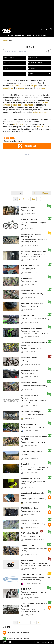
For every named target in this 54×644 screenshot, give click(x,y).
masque (21, 88)
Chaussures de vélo (36, 63)
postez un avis (19, 124)
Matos (11, 35)
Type (37, 193)
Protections (33, 68)
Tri (14, 193)
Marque (46, 193)
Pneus (6, 68)
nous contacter (47, 642)
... (28, 199)
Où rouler (36, 35)
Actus (43, 35)
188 (33, 199)
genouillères (8, 88)
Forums (28, 35)
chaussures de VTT (18, 86)
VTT (5, 73)
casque (34, 86)
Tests (10, 40)
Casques (7, 63)
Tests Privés (19, 35)
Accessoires (33, 57)
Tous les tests (9, 57)
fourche (42, 88)
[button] (46, 30)
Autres (39, 73)
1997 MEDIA (6, 642)
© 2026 (37, 642)
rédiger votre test (40, 112)
